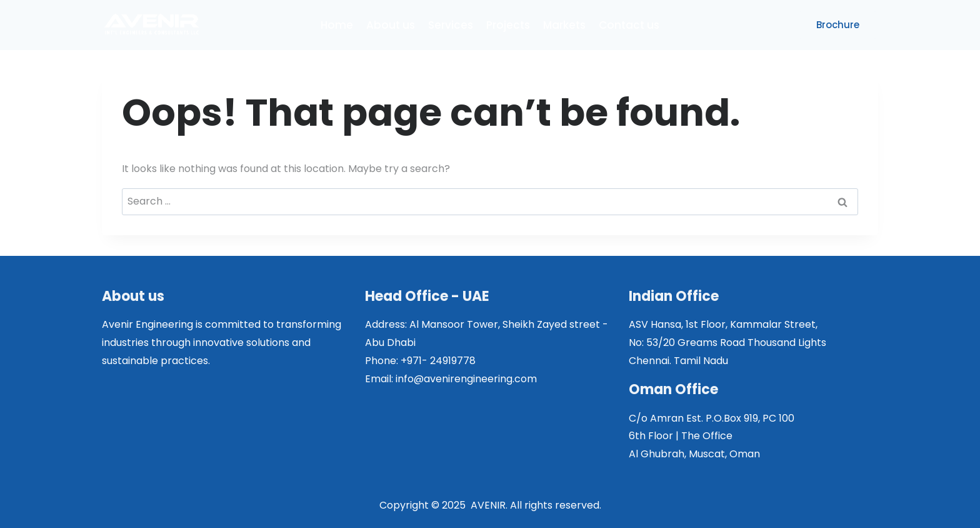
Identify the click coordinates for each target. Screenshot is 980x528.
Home (337, 25)
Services (451, 25)
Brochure (838, 25)
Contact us (629, 25)
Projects (508, 25)
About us (391, 25)
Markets (564, 25)
